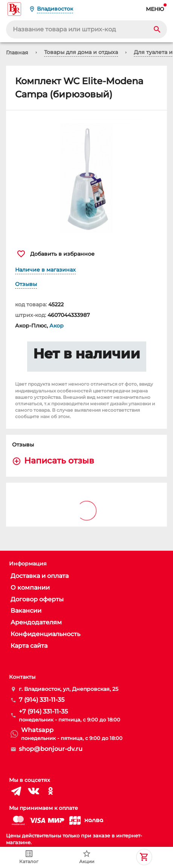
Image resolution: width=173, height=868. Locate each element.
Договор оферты (37, 599)
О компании (30, 588)
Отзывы (26, 284)
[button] (86, 176)
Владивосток (55, 9)
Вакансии (26, 611)
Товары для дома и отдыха (81, 52)
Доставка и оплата (40, 576)
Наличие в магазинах (45, 270)
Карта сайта (29, 646)
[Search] (157, 29)
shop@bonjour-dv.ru (51, 749)
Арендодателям (36, 622)
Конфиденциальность (45, 634)
